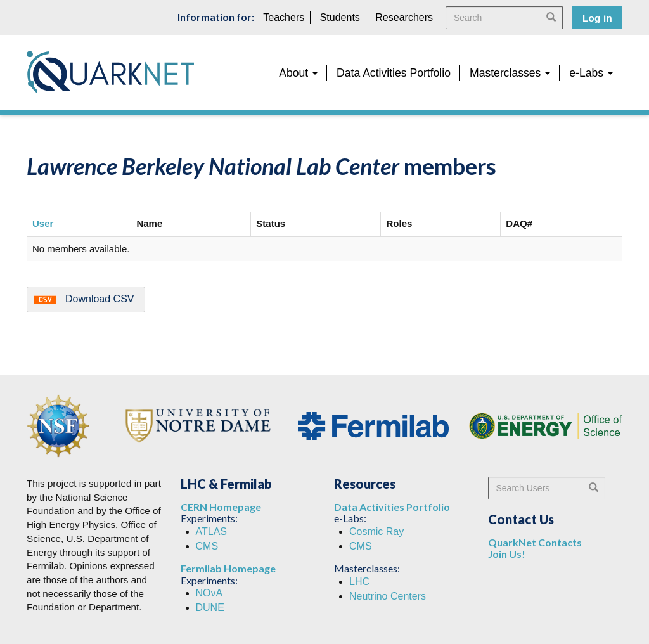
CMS (207, 546)
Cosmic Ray (376, 531)
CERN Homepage (221, 507)
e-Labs (591, 73)
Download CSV (100, 299)
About (298, 73)
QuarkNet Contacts (535, 542)
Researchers (404, 17)
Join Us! (507, 554)
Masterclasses (510, 73)
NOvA (209, 593)
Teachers (284, 17)
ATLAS (212, 531)
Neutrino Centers (388, 596)
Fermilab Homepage (228, 568)
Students (340, 17)
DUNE (210, 608)
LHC (359, 582)
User (43, 223)
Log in (597, 18)
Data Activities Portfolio (394, 73)
